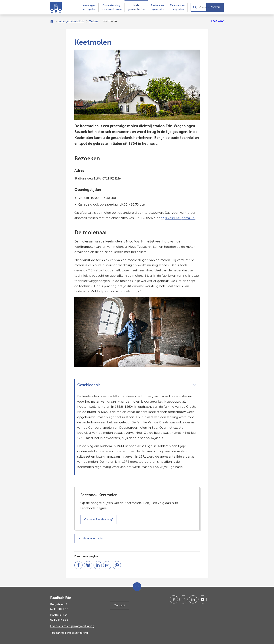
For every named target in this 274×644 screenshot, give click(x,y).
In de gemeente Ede (71, 21)
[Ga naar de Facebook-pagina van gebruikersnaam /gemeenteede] (174, 599)
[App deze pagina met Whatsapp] (117, 565)
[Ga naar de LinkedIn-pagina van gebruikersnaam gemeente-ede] (193, 599)
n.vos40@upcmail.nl (178, 218)
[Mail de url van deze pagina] (107, 565)
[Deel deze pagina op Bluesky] (88, 565)
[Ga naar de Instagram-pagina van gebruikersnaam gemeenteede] (183, 599)
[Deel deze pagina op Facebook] (78, 565)
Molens (93, 21)
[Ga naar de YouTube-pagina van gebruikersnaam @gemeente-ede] (203, 599)
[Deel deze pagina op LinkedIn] (98, 565)
